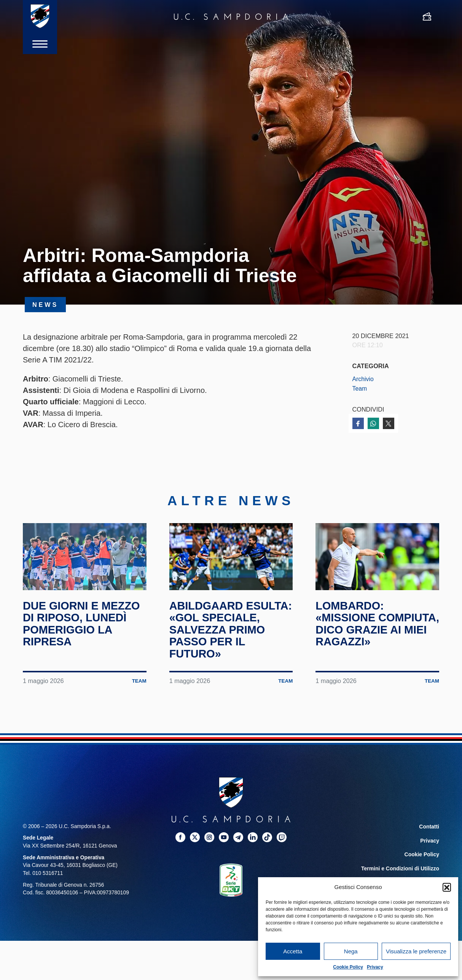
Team (360, 388)
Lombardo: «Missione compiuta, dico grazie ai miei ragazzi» (363, 638)
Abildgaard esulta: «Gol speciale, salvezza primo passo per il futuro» (231, 638)
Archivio (363, 379)
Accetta (293, 951)
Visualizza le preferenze (416, 951)
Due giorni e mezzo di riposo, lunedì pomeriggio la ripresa (84, 632)
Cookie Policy (348, 967)
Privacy (375, 967)
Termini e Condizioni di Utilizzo (401, 876)
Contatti (429, 835)
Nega (351, 951)
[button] (447, 887)
